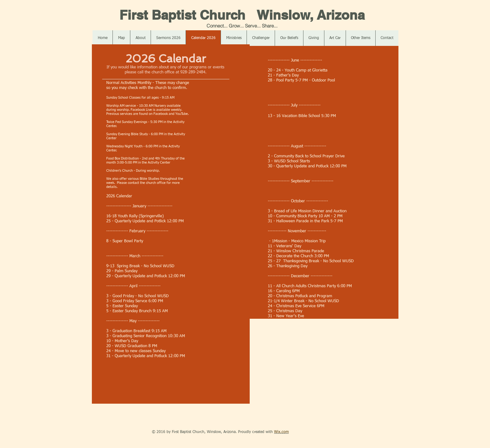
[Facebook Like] (129, 432)
